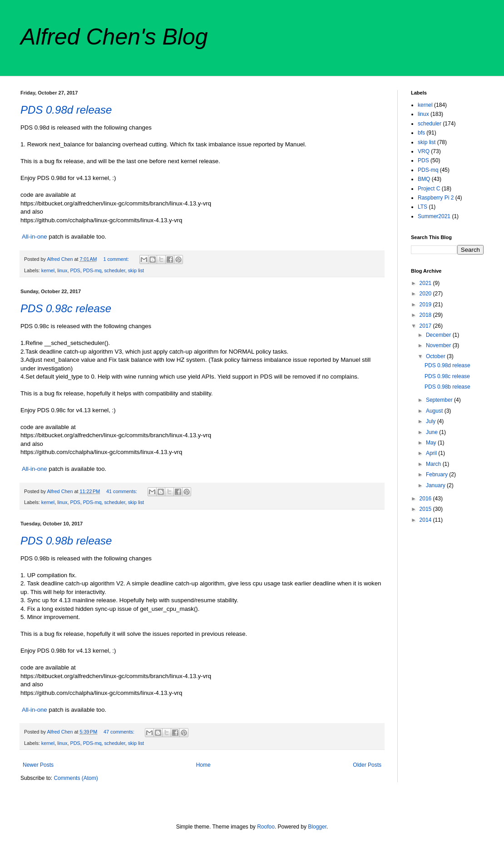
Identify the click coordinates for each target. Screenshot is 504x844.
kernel (48, 270)
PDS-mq (92, 270)
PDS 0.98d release (66, 110)
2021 (426, 283)
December (439, 335)
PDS (75, 270)
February (437, 474)
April (432, 453)
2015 (426, 509)
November (439, 345)
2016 (426, 499)
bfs (421, 133)
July (432, 421)
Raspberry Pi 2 (436, 198)
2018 (426, 315)
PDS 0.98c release (66, 308)
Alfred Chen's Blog (114, 37)
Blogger (317, 827)
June (432, 432)
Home (203, 765)
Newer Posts (38, 765)
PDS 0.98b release (66, 541)
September (440, 400)
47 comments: (120, 732)
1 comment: (116, 259)
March (434, 464)
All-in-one (35, 237)
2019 (426, 305)
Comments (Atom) (76, 778)
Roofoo (266, 827)
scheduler (114, 270)
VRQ (424, 151)
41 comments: (122, 491)
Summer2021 (434, 216)
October (436, 356)
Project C (429, 189)
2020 (426, 294)
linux (62, 270)
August (435, 411)
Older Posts (367, 765)
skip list (136, 270)
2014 (426, 520)
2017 (426, 326)
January (436, 485)
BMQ (424, 179)
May (432, 443)
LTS (422, 207)
